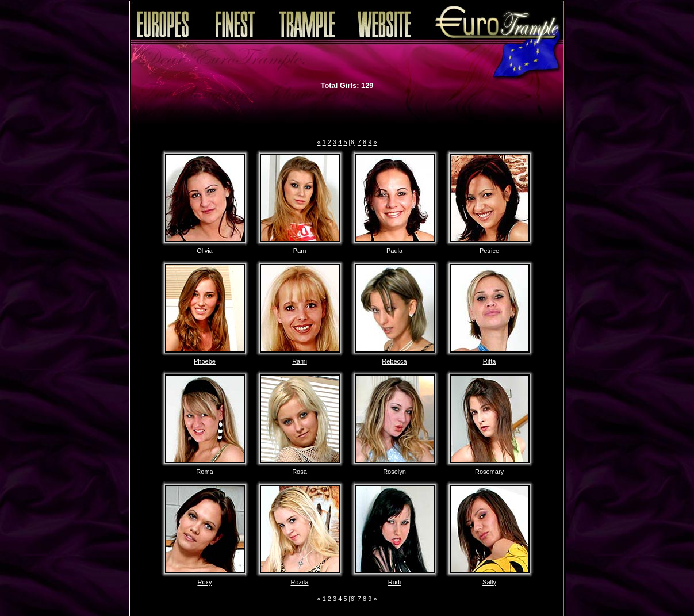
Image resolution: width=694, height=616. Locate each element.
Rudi (395, 582)
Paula (394, 251)
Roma (204, 472)
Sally (489, 582)
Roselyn (394, 472)
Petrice (489, 251)
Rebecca (394, 361)
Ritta (490, 361)
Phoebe (205, 361)
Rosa (300, 472)
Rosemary (489, 472)
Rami (300, 361)
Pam (300, 251)
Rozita (299, 582)
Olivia (205, 251)
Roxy (204, 582)
